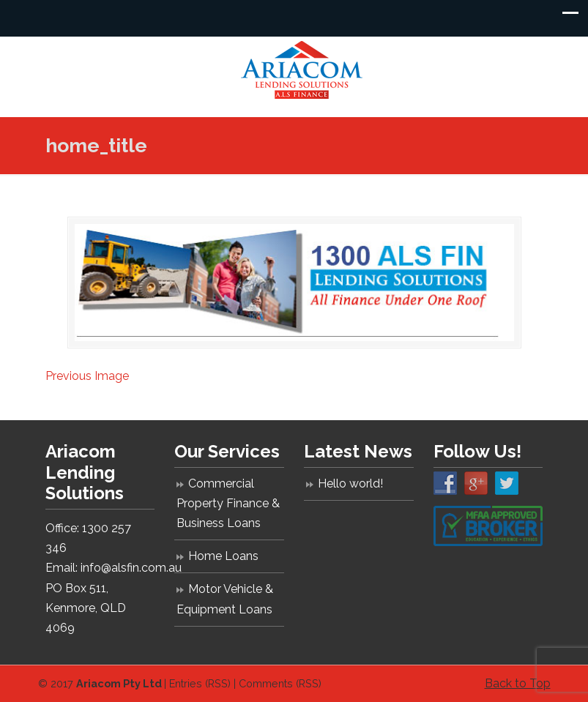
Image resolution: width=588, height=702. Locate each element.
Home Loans (223, 556)
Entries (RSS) (200, 683)
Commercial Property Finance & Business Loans (228, 503)
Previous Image (87, 376)
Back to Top (518, 683)
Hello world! (350, 483)
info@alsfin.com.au (131, 568)
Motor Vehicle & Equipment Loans (225, 599)
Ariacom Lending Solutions (302, 70)
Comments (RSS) (280, 683)
